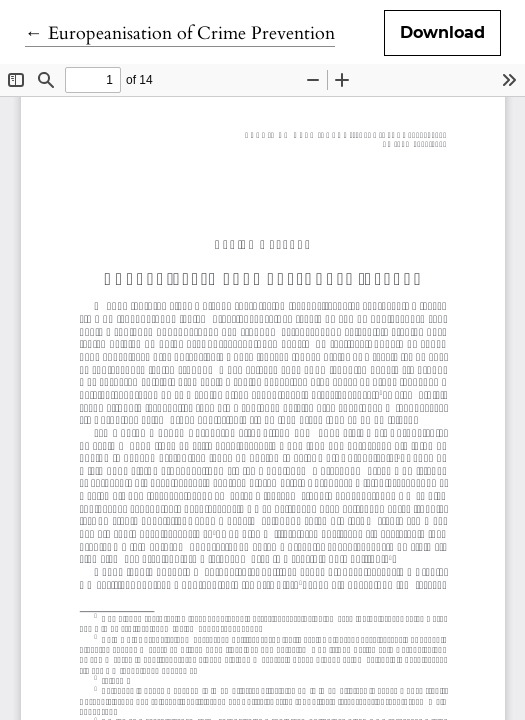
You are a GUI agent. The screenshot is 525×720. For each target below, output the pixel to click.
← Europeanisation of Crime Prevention (180, 33)
